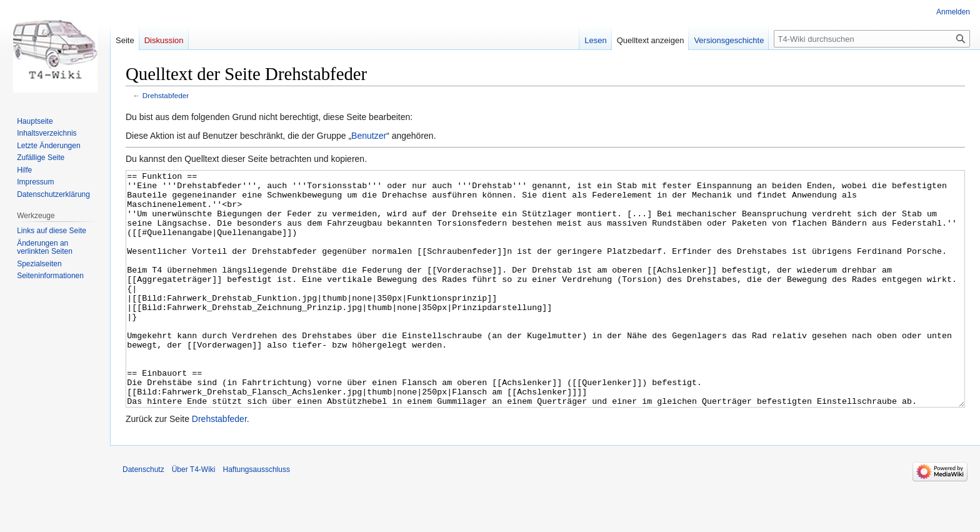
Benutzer (369, 136)
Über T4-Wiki (194, 516)
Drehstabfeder (166, 95)
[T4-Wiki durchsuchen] (872, 39)
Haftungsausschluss (257, 516)
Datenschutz (143, 516)
